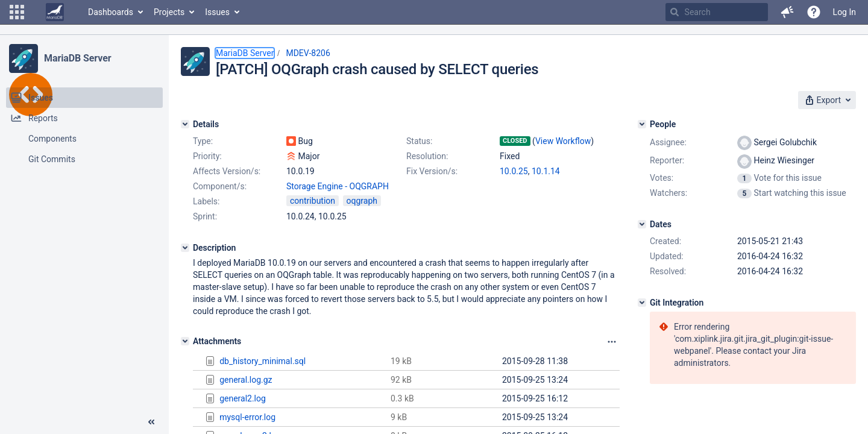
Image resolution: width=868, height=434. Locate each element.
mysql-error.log (247, 417)
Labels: (206, 201)
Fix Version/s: (432, 171)
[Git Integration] (642, 303)
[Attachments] (185, 341)
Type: (203, 141)
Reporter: (667, 160)
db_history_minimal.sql (263, 361)
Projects (169, 12)
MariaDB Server (77, 58)
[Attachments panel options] (612, 342)
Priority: (207, 156)
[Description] (185, 248)
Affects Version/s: (227, 171)
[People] (642, 124)
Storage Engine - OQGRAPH (338, 186)
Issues (217, 12)
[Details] (185, 124)
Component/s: (220, 186)
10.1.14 (546, 171)
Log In (844, 12)
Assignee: (668, 142)
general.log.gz (246, 380)
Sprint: (205, 216)
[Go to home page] (55, 12)
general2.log (243, 398)
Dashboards (111, 12)
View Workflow (563, 141)
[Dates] (642, 224)
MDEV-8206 (308, 53)
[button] (17, 12)
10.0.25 (514, 171)
